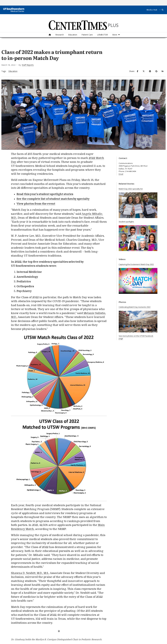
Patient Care (87, 35)
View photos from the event (36, 204)
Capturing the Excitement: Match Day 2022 (136, 264)
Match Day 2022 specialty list (131, 189)
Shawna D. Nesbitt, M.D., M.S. (30, 573)
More (115, 35)
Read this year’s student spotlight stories (45, 194)
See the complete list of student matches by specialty (53, 199)
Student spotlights (126, 222)
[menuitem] (50, 35)
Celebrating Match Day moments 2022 (135, 307)
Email (121, 174)
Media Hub (152, 10)
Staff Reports (28, 65)
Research (60, 35)
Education (73, 35)
